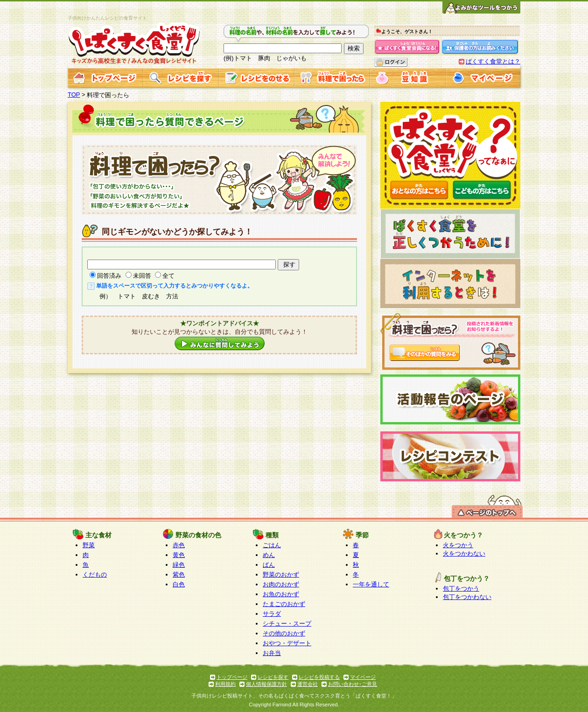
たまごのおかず (284, 604)
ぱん (269, 565)
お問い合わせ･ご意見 (353, 684)
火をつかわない (464, 553)
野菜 (89, 545)
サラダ (272, 614)
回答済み (109, 276)
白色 (179, 584)
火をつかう (458, 545)
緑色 (179, 565)
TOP (74, 95)
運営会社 (308, 684)
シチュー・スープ (287, 624)
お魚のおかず (281, 594)
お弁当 (272, 653)
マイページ (363, 677)
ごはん (272, 545)
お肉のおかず (281, 584)
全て (168, 276)
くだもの (95, 575)
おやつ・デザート (287, 643)
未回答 (142, 276)
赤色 (179, 545)
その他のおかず (284, 633)
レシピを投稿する (319, 677)
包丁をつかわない (467, 597)
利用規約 (225, 684)
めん (269, 555)
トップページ (232, 677)
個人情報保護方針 (266, 684)
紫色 (179, 575)
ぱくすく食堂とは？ (493, 61)
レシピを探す (273, 677)
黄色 (179, 555)
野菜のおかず (281, 575)
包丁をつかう (461, 589)
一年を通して (371, 584)
